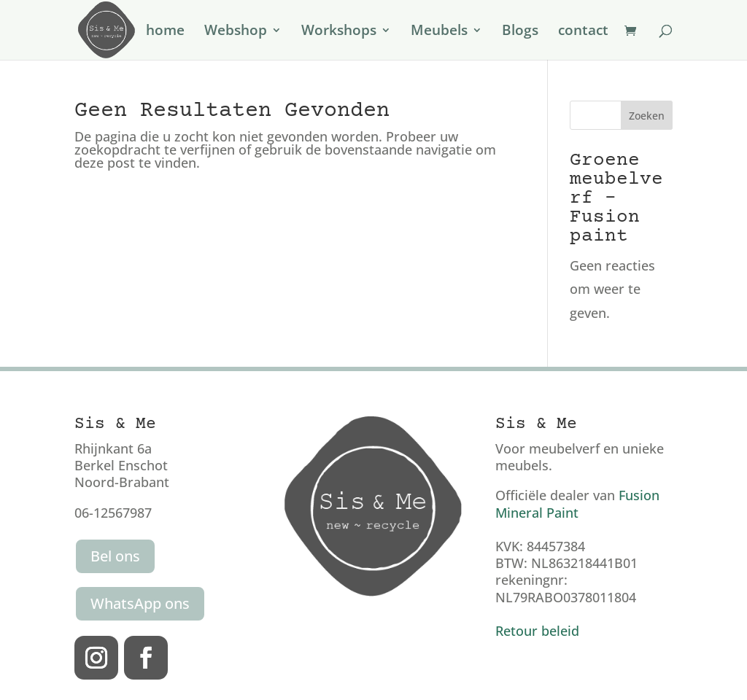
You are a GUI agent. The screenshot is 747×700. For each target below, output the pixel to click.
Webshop (236, 32)
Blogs (520, 32)
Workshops (339, 32)
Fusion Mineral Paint (577, 503)
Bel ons (115, 556)
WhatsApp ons (140, 603)
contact (583, 32)
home (165, 32)
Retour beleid (537, 631)
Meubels (439, 32)
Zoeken (647, 116)
